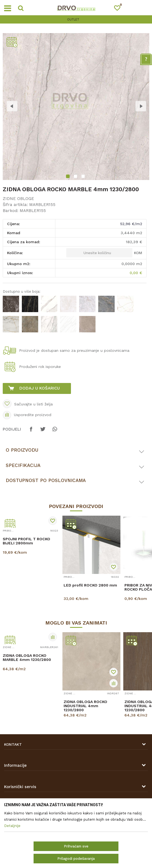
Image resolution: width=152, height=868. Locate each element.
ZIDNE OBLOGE (18, 199)
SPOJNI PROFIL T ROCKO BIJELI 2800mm (26, 541)
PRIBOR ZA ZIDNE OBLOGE (9, 531)
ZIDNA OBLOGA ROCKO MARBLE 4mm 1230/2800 (27, 658)
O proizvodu (22, 450)
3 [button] (84, 177)
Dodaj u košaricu (40, 388)
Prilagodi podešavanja (76, 859)
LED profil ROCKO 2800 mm (90, 585)
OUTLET (75, 20)
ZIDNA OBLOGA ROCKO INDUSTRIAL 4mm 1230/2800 (85, 706)
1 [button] (68, 177)
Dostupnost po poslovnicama (46, 480)
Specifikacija (23, 465)
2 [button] (76, 177)
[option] (76, 20)
